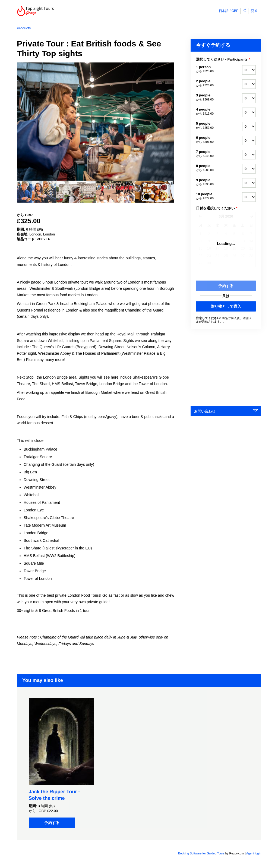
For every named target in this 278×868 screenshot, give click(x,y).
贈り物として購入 (226, 306)
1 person (212, 69)
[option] (37, 192)
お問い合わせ (205, 411)
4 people (212, 112)
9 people (212, 182)
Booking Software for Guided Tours (202, 853)
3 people (212, 98)
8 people (212, 168)
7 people (212, 154)
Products (24, 28)
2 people (212, 83)
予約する (52, 823)
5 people (212, 126)
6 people (212, 140)
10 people (212, 196)
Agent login (254, 853)
